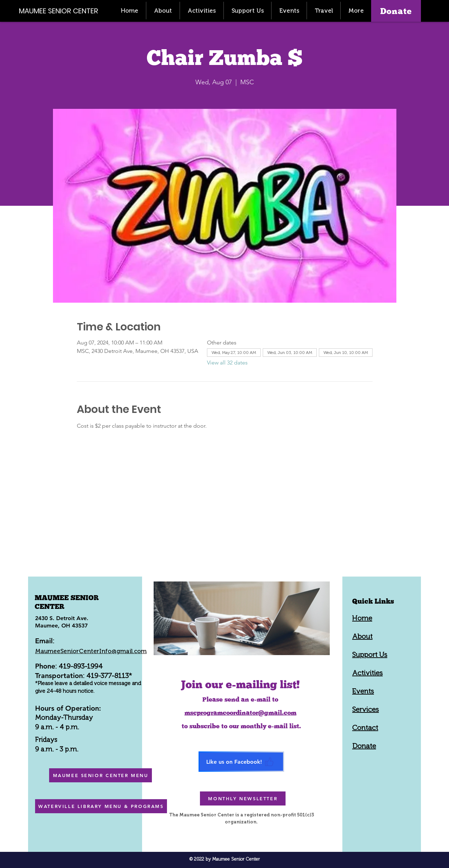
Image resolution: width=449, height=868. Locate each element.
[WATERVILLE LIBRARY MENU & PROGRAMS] (101, 806)
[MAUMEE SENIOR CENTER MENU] (100, 775)
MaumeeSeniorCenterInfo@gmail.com (91, 651)
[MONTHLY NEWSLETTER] (243, 798)
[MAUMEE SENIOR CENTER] (62, 11)
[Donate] (396, 11)
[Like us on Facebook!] (241, 762)
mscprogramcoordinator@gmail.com (240, 713)
